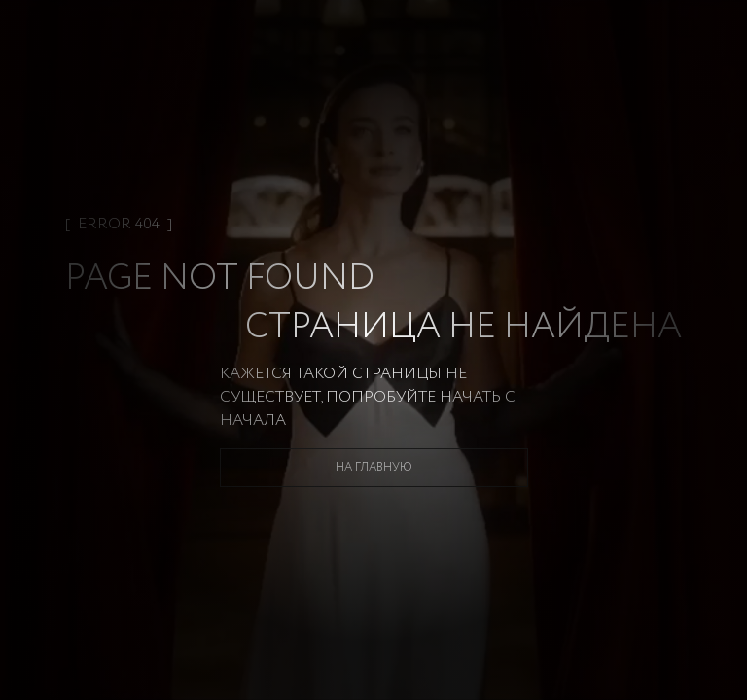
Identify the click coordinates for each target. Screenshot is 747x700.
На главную (374, 467)
